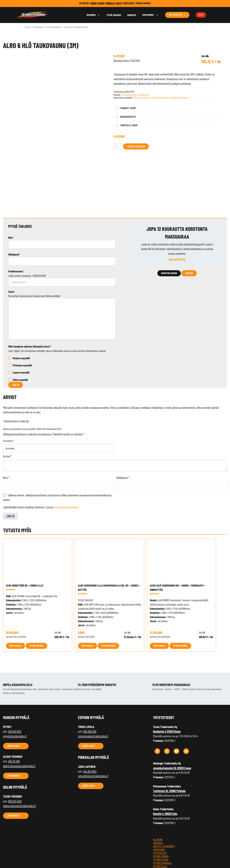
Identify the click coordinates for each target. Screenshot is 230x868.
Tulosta (189, 241)
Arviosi (7, 424)
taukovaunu (184, 98)
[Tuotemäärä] (118, 146)
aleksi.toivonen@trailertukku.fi (19, 733)
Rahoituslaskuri (169, 241)
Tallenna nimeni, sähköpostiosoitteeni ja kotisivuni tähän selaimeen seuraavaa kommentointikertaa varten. (57, 465)
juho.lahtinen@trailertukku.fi (93, 744)
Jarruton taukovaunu (160, 98)
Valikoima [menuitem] (91, 15)
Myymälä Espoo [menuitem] (161, 827)
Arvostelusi (9, 409)
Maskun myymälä (21, 326)
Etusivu (27, 27)
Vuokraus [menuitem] (158, 810)
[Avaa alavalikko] (99, 15)
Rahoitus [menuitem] (132, 15)
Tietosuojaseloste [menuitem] (163, 854)
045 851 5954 (90, 739)
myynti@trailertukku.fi (15, 704)
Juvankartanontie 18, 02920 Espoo (172, 736)
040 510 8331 (15, 699)
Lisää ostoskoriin (136, 146)
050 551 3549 (15, 769)
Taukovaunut (38, 27)
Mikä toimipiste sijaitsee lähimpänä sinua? (30, 314)
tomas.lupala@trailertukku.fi (93, 704)
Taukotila (174, 98)
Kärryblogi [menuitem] (159, 847)
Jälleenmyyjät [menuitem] (161, 837)
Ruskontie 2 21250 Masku (167, 699)
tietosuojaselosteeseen (66, 475)
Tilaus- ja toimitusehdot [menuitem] (166, 851)
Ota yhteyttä (177, 227)
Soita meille (15, 613)
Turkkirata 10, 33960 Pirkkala (169, 758)
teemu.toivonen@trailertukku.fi (19, 773)
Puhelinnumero (16, 239)
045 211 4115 (14, 729)
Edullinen (145, 98)
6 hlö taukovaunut (54, 27)
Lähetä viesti (13, 714)
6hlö (134, 98)
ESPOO (101, 3)
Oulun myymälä (20, 347)
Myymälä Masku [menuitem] (161, 824)
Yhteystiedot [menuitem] (160, 820)
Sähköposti (14, 222)
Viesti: (11, 259)
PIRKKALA (110, 3)
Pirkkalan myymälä (22, 333)
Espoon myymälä (21, 340)
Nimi (11, 205)
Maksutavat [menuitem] (159, 844)
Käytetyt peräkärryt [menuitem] (164, 814)
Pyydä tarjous (36, 613)
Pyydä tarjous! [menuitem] (114, 15)
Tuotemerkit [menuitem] (148, 15)
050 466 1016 (90, 699)
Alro (139, 98)
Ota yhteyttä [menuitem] (175, 15)
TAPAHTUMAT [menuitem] (159, 817)
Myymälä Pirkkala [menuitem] (162, 830)
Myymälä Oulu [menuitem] (160, 834)
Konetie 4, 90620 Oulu (165, 781)
